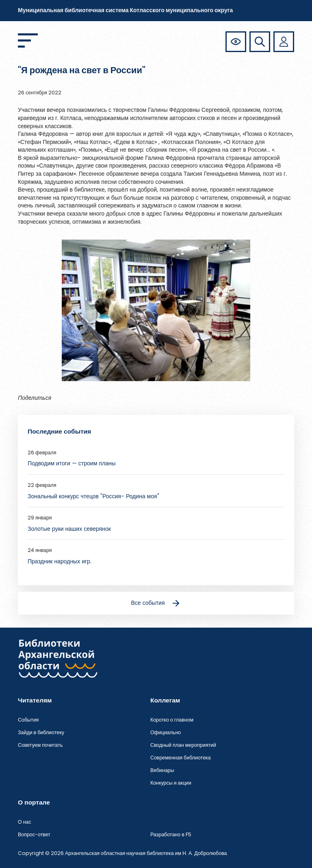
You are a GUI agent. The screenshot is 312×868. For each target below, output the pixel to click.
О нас (25, 822)
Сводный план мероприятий (183, 745)
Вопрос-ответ (34, 834)
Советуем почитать (40, 745)
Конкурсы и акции (171, 783)
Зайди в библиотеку (41, 732)
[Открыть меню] (28, 40)
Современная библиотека (181, 758)
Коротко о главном (172, 720)
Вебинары (162, 770)
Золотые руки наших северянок (69, 529)
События (28, 720)
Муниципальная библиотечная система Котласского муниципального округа (125, 10)
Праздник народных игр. (60, 561)
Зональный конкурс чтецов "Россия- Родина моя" (93, 496)
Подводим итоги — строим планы (72, 463)
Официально (166, 732)
